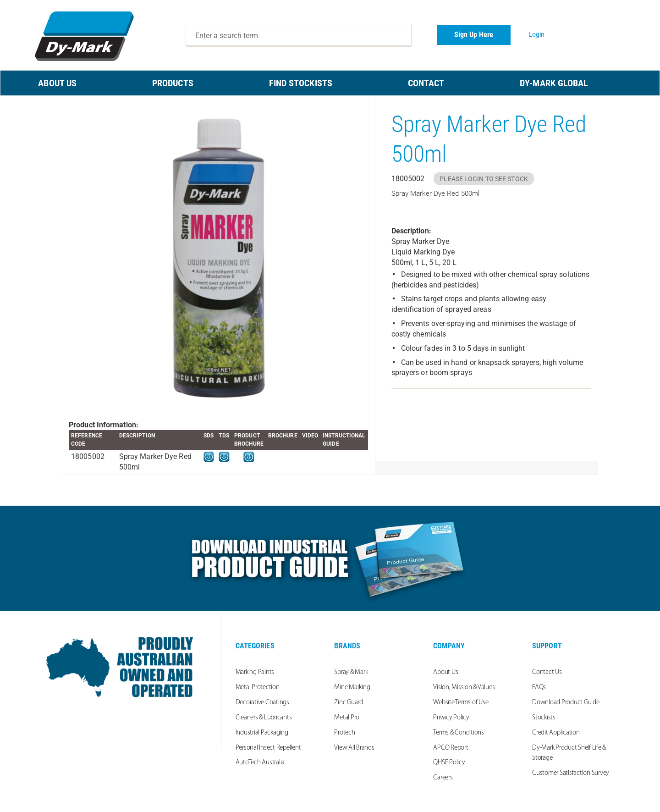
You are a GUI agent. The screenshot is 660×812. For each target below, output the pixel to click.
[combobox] (299, 35)
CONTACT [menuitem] (426, 83)
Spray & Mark (351, 672)
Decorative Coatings (262, 703)
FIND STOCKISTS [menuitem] (301, 83)
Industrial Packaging (262, 733)
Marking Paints (255, 672)
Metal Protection (258, 688)
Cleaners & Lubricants (264, 718)
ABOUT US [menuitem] (57, 83)
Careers (443, 778)
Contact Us (547, 672)
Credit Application (556, 733)
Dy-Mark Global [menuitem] (554, 83)
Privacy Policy (451, 718)
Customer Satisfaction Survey (571, 773)
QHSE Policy (449, 763)
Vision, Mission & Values (464, 688)
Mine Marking (352, 688)
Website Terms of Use (461, 703)
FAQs (539, 688)
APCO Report (451, 748)
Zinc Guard (349, 703)
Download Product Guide (566, 703)
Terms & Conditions (459, 733)
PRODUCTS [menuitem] (173, 83)
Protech (344, 733)
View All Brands (354, 748)
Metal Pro (347, 718)
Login (537, 34)
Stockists (544, 718)
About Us (445, 672)
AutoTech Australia (260, 763)
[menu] (330, 83)
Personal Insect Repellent (268, 748)
